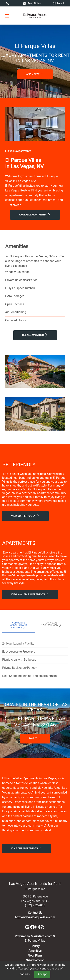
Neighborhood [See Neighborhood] (35, 960)
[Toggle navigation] (7, 16)
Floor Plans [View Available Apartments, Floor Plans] (35, 956)
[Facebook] (33, 927)
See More (15, 205)
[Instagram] (38, 927)
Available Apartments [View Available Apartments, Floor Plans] (35, 215)
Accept (42, 974)
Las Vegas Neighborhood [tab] (51, 624)
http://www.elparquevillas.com (35, 917)
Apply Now (35, 74)
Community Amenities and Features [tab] (19, 625)
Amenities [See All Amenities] (35, 951)
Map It (58, 3)
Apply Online (32, 3)
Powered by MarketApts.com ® (35, 936)
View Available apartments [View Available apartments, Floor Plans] (30, 594)
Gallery (35, 946)
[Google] (28, 927)
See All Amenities (35, 335)
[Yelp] (43, 927)
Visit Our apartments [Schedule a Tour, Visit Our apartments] (27, 848)
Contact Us (35, 913)
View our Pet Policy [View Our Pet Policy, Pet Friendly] (25, 516)
